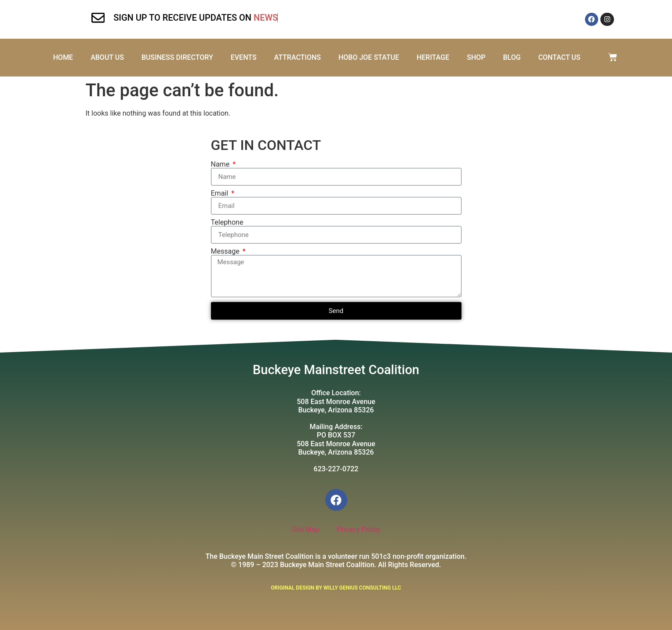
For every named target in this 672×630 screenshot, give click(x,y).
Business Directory (177, 57)
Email (221, 193)
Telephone (227, 222)
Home (63, 57)
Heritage (433, 57)
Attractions (297, 57)
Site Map (306, 530)
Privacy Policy (359, 530)
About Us (107, 57)
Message (226, 251)
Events (244, 57)
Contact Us (559, 57)
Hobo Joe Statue (369, 57)
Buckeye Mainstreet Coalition (336, 370)
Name (221, 164)
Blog (512, 57)
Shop (476, 57)
